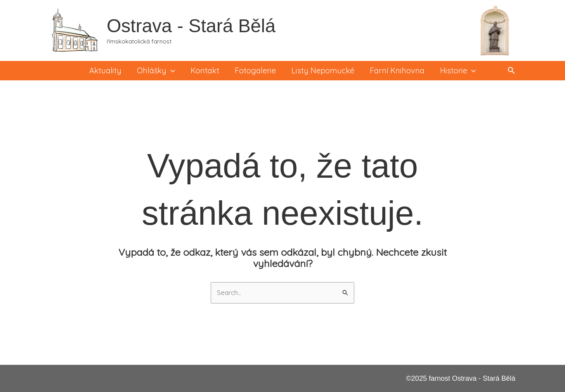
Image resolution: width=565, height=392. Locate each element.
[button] (511, 71)
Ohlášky (156, 71)
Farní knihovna (397, 70)
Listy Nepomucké (323, 70)
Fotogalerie (255, 70)
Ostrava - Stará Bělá (191, 26)
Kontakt (205, 70)
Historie (458, 71)
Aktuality (105, 70)
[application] (171, 71)
